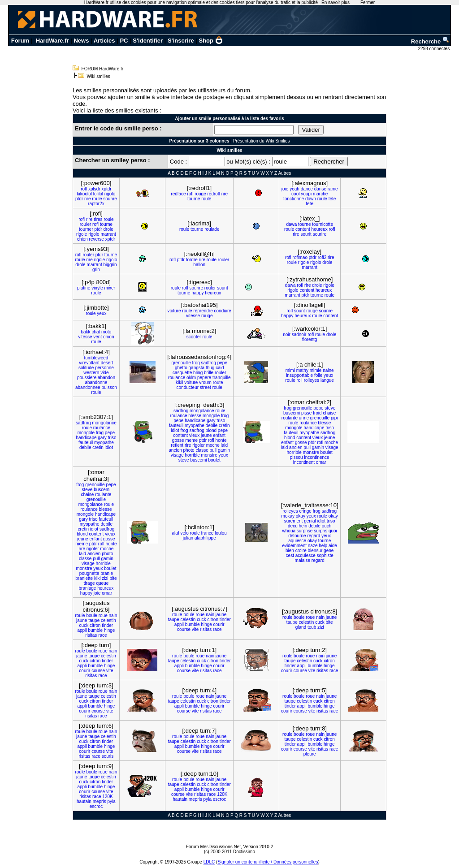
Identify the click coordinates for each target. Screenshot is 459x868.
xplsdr (94, 189)
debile (85, 447)
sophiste (325, 555)
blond (211, 430)
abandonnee (88, 387)
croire (301, 551)
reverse (97, 239)
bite (113, 578)
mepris (100, 801)
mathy (302, 370)
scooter (194, 337)
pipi (334, 418)
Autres (284, 173)
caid (220, 368)
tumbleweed (96, 358)
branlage (87, 588)
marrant (108, 234)
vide (104, 373)
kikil (180, 382)
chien (82, 239)
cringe (305, 511)
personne (104, 368)
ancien (175, 450)
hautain (84, 801)
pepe (222, 363)
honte (221, 440)
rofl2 (322, 257)
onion (108, 337)
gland (301, 627)
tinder (107, 625)
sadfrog (209, 363)
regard (314, 536)
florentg (310, 339)
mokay (288, 516)
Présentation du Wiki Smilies (262, 141)
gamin (224, 450)
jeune (206, 435)
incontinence (316, 457)
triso (112, 438)
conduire (223, 311)
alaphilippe (205, 538)
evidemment (294, 546)
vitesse (193, 316)
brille (209, 373)
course (184, 629)
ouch (327, 526)
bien (290, 551)
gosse (178, 440)
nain (113, 615)
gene (329, 551)
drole (108, 229)
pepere (204, 378)
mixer (109, 288)
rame (333, 189)
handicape (86, 438)
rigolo (110, 194)
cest (290, 555)
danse (320, 189)
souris (108, 756)
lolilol (98, 194)
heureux (320, 229)
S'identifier (148, 41)
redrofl (214, 194)
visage (177, 455)
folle (318, 375)
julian (188, 538)
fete (332, 199)
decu (293, 526)
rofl (84, 189)
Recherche (430, 41)
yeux (102, 313)
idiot (109, 447)
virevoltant (89, 363)
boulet (214, 460)
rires (98, 219)
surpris (320, 531)
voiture (174, 311)
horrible (192, 455)
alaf (176, 533)
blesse (195, 416)
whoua (289, 531)
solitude (86, 368)
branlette (84, 578)
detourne (297, 536)
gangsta (197, 368)
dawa (291, 224)
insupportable (299, 375)
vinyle (97, 288)
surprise (305, 531)
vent (97, 337)
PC (124, 41)
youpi (306, 194)
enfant (219, 435)
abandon (106, 378)
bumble (95, 630)
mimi (290, 370)
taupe (94, 620)
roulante (290, 418)
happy (197, 293)
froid (317, 413)
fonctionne (294, 199)
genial (310, 521)
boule (91, 615)
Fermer (368, 2)
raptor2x (96, 204)
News (81, 41)
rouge (200, 194)
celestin (108, 620)
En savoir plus (336, 2)
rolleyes (312, 380)
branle (107, 573)
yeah (294, 189)
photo (189, 450)
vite (195, 629)
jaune (82, 620)
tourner (86, 229)
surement (294, 521)
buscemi (198, 460)
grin (96, 270)
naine (328, 370)
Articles (104, 41)
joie (285, 189)
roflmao (300, 257)
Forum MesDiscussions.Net (213, 847)
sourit (306, 234)
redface (178, 194)
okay (301, 516)
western (91, 373)
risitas (91, 635)
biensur (315, 551)
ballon (199, 265)
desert (107, 363)
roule (97, 199)
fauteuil (86, 443)
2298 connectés (435, 49)
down (311, 199)
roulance (177, 378)
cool (295, 194)
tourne (194, 199)
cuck (84, 625)
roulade (212, 229)
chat (96, 332)
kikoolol (84, 194)
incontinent (304, 462)
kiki (97, 578)
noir (287, 335)
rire (87, 199)
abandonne (96, 382)
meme (191, 440)
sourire (110, 199)
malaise (303, 560)
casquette (182, 373)
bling (198, 373)
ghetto (181, 368)
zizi (105, 578)
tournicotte (323, 224)
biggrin (110, 265)
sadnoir (299, 335)
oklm (191, 378)
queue (102, 583)
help (323, 546)
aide (333, 546)
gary (102, 438)
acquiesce (305, 555)
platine (84, 288)
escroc (96, 806)
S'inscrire (181, 41)
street (206, 387)
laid (225, 445)
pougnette (89, 573)
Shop (211, 41)
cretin (98, 447)
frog (196, 363)
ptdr (79, 199)
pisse (306, 413)
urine (304, 418)
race (102, 635)
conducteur (188, 387)
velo (184, 533)
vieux (194, 435)
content (303, 229)
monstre (209, 455)
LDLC (209, 862)
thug (210, 368)
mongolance (104, 423)
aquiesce (297, 541)
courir (219, 624)
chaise (329, 413)
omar (321, 462)
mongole (86, 433)
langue (327, 380)
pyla (111, 801)
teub (312, 627)
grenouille (181, 363)
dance (307, 189)
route (218, 382)
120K (107, 797)
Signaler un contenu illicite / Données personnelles (268, 862)
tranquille (222, 378)
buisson (109, 387)
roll (300, 380)
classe (202, 450)
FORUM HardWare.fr (103, 69)
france (208, 533)
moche (213, 445)
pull (213, 450)
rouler (86, 224)
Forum (20, 41)
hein (303, 526)
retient (177, 445)
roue (103, 615)
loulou (221, 533)
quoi (333, 531)
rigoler (199, 445)
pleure (310, 754)
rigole (82, 234)
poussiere (87, 378)
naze (313, 546)
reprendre (203, 311)
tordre (192, 260)
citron (95, 625)
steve (184, 460)
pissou (297, 457)
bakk (86, 332)
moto (106, 332)
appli (82, 630)
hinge (109, 630)
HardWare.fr (52, 41)
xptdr (106, 189)
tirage (89, 583)
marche (320, 194)
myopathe (104, 443)
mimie (316, 370)
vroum (205, 382)
